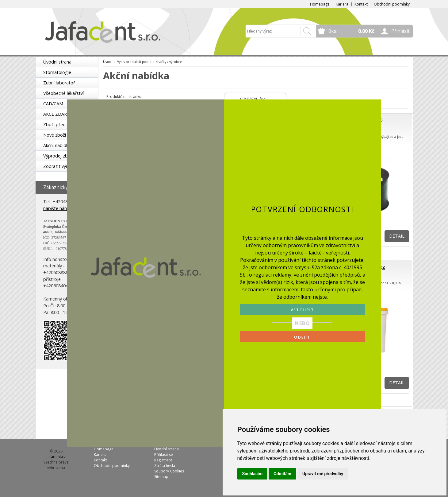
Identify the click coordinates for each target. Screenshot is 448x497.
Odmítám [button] (282, 474)
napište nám (56, 208)
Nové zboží (55, 135)
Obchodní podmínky (392, 4)
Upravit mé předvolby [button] (323, 474)
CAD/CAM (53, 104)
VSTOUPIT (302, 310)
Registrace (163, 460)
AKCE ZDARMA (58, 114)
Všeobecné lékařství (63, 93)
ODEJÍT (302, 337)
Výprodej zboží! (59, 156)
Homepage (320, 4)
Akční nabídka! (57, 145)
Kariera (342, 4)
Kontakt (361, 4)
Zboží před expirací (63, 124)
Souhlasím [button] (253, 474)
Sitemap (161, 477)
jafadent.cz (56, 457)
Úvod (107, 62)
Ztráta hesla (165, 466)
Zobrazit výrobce (60, 166)
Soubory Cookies (169, 471)
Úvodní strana (57, 62)
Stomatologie (57, 72)
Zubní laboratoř (59, 83)
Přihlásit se (164, 454)
